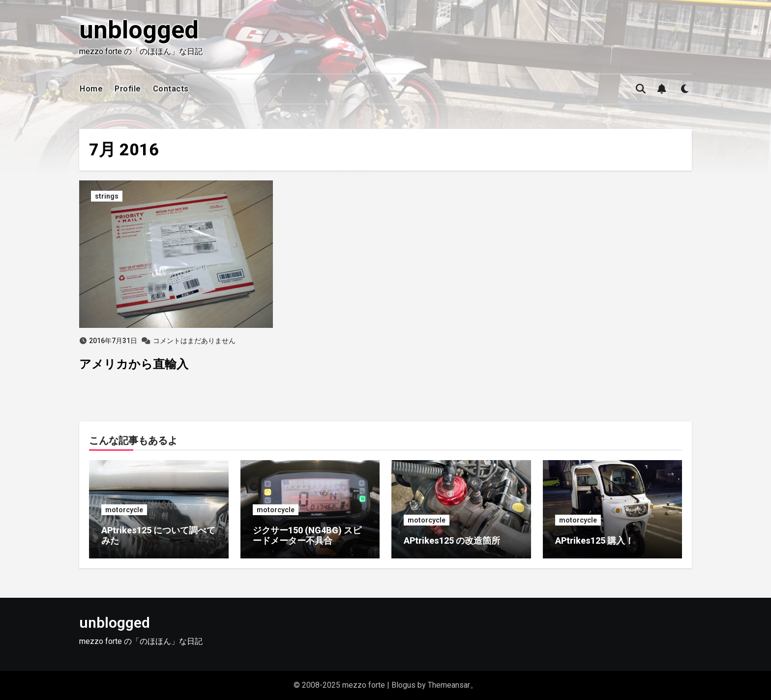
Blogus (403, 685)
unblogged (139, 30)
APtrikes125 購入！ (594, 540)
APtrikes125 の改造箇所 (452, 540)
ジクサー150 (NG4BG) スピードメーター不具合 (307, 536)
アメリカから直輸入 (134, 364)
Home (91, 89)
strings (107, 196)
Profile (128, 89)
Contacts (171, 89)
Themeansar (449, 685)
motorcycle (124, 510)
